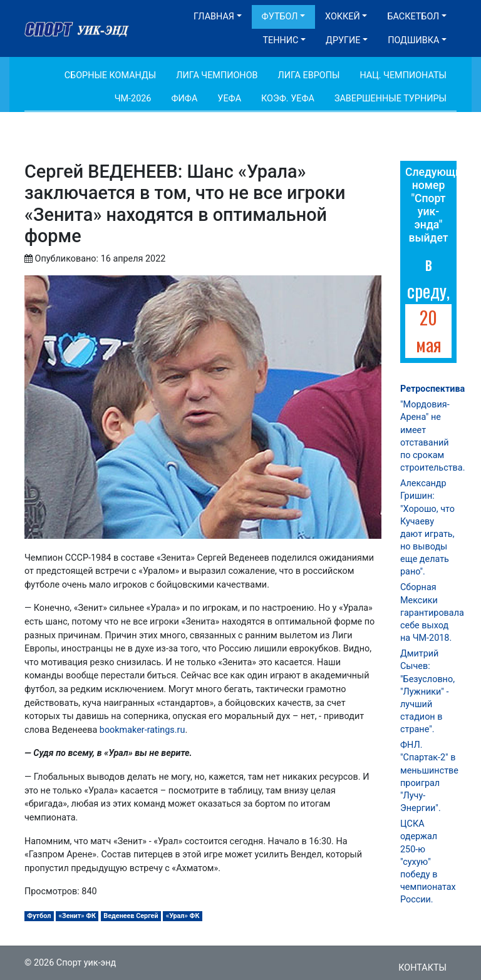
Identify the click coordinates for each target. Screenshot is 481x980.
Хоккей (343, 17)
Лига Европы (309, 75)
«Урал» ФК (183, 916)
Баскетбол (413, 17)
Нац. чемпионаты (403, 75)
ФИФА (184, 99)
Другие (343, 40)
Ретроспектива (432, 389)
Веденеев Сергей (131, 916)
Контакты (422, 968)
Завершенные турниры (390, 99)
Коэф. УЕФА (288, 99)
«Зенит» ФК (78, 916)
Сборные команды (111, 75)
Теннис (280, 40)
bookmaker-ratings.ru (142, 730)
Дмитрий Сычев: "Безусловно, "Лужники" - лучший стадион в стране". (427, 692)
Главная (214, 17)
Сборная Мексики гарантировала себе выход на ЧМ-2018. (432, 613)
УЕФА (229, 99)
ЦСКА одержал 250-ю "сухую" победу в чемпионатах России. (428, 862)
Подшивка (413, 40)
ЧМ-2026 (133, 99)
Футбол (280, 17)
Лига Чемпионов (217, 75)
